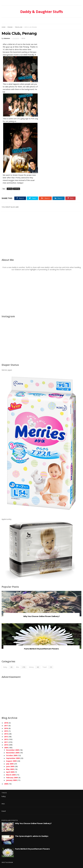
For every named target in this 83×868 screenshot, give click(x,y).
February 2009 (12, 778)
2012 (6, 739)
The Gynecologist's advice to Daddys (32, 836)
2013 (6, 737)
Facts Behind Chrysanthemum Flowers (41, 649)
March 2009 (11, 775)
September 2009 (13, 758)
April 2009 (10, 772)
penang (10, 27)
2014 (6, 734)
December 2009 (13, 750)
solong (31, 667)
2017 (6, 726)
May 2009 (10, 769)
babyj (5, 667)
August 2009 (11, 761)
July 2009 (10, 764)
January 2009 (11, 780)
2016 (6, 728)
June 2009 (10, 766)
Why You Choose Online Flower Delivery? (42, 616)
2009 (6, 748)
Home (4, 27)
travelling (19, 27)
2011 (6, 742)
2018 (6, 723)
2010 (6, 745)
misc (18, 667)
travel (45, 667)
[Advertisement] (42, 236)
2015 (6, 731)
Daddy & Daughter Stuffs (42, 12)
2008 (6, 784)
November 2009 (13, 753)
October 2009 (12, 755)
